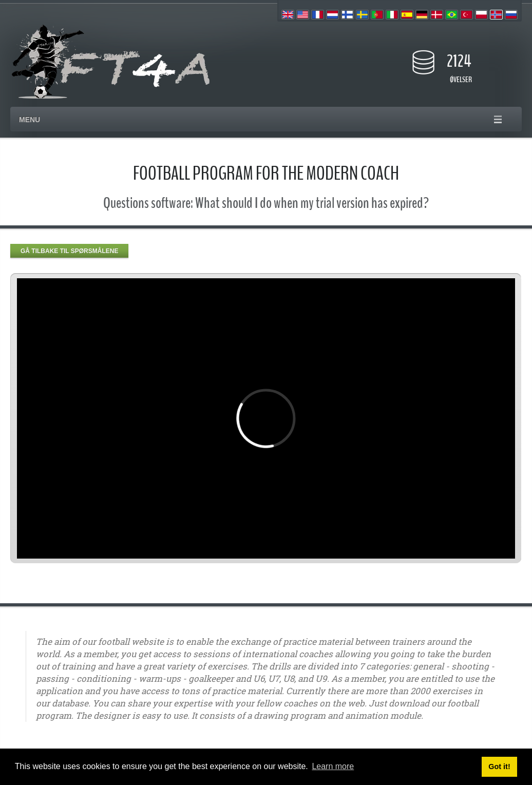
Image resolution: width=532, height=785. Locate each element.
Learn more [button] (333, 766)
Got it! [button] (499, 767)
